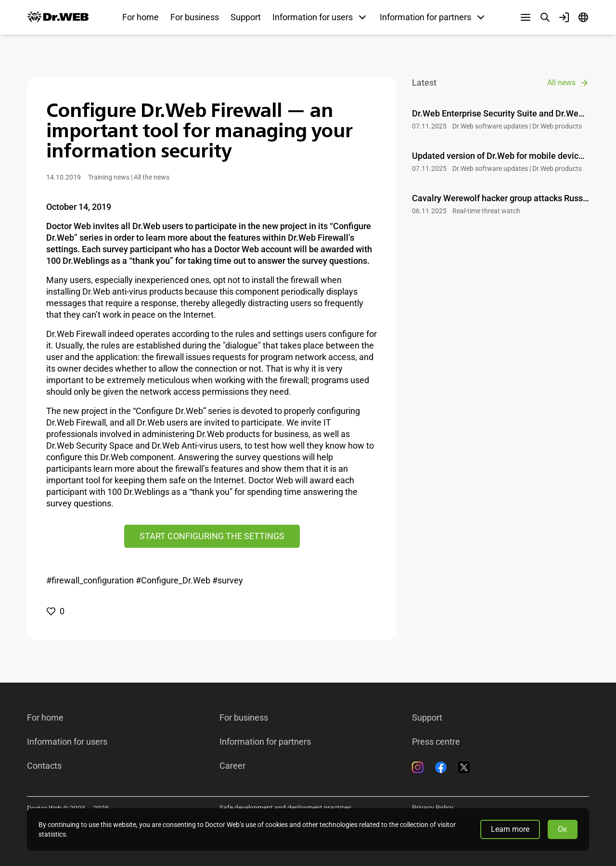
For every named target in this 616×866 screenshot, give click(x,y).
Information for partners (265, 742)
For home (141, 17)
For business (195, 17)
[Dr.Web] (58, 17)
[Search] (545, 17)
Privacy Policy (433, 808)
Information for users (67, 742)
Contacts (44, 766)
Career (232, 766)
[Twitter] (464, 767)
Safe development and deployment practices (285, 808)
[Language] (583, 17)
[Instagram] (418, 767)
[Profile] (564, 17)
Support (246, 17)
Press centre (436, 742)
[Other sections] (526, 17)
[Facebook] (441, 767)
